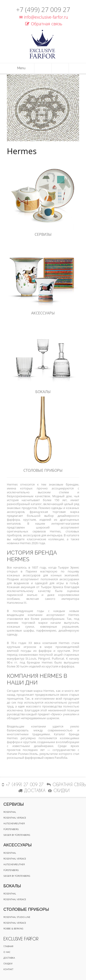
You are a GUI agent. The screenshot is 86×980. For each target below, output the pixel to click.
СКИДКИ (59, 790)
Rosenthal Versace (15, 818)
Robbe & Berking (13, 928)
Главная (8, 946)
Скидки (8, 963)
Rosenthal (10, 812)
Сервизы (43, 234)
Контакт (8, 969)
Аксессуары (43, 313)
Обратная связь (44, 24)
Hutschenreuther (14, 823)
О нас (7, 952)
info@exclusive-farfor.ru (43, 17)
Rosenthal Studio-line (17, 917)
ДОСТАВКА (32, 790)
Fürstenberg (11, 829)
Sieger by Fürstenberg (17, 835)
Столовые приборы (43, 470)
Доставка (9, 958)
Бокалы (43, 392)
